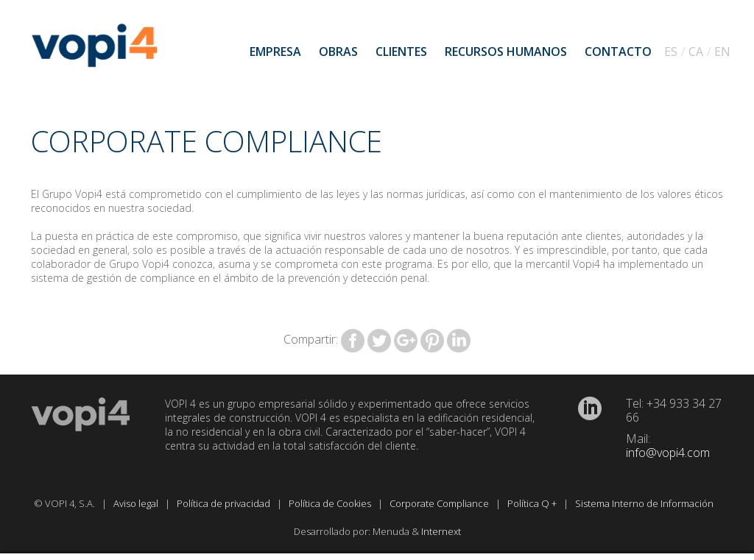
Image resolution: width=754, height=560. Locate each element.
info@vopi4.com (668, 453)
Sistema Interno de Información (645, 503)
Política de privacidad (225, 503)
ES (671, 52)
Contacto (618, 52)
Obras (338, 52)
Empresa (275, 52)
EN (722, 52)
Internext (441, 531)
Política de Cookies (331, 503)
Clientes (401, 52)
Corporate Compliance (440, 503)
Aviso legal (137, 503)
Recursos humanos (506, 52)
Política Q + (533, 503)
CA (696, 52)
